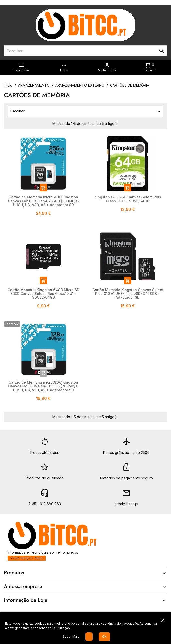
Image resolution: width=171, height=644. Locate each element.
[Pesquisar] (85, 51)
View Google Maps (27, 558)
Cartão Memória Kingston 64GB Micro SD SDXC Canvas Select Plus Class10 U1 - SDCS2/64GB (44, 294)
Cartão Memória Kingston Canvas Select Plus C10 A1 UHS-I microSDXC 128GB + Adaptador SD (128, 294)
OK (104, 637)
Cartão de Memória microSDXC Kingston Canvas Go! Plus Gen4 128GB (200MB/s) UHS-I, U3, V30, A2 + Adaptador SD (43, 386)
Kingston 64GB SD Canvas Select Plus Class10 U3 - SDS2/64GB (128, 199)
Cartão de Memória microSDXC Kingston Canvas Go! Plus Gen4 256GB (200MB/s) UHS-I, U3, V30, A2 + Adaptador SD (43, 201)
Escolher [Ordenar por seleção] (86, 111)
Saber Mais (71, 637)
